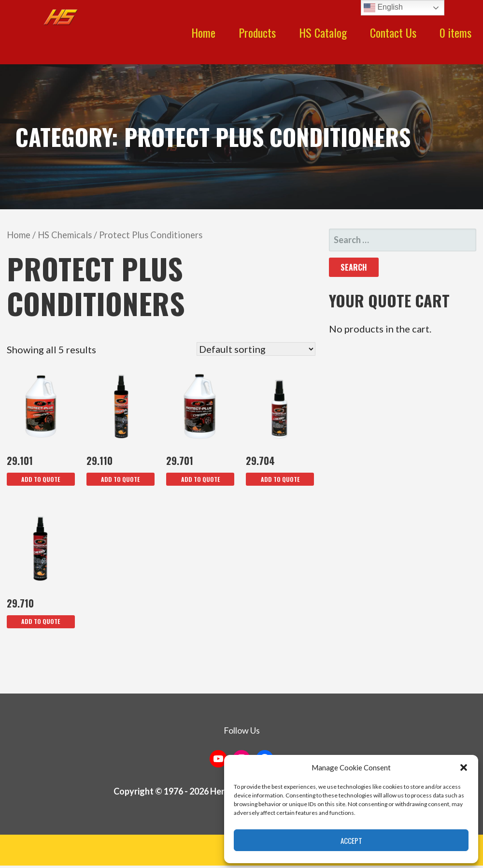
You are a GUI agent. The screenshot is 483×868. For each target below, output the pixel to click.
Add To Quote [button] (41, 479)
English (383, 8)
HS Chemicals (65, 235)
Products (257, 32)
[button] (464, 767)
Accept (351, 840)
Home (203, 32)
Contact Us (393, 32)
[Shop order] (256, 349)
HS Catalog (323, 32)
